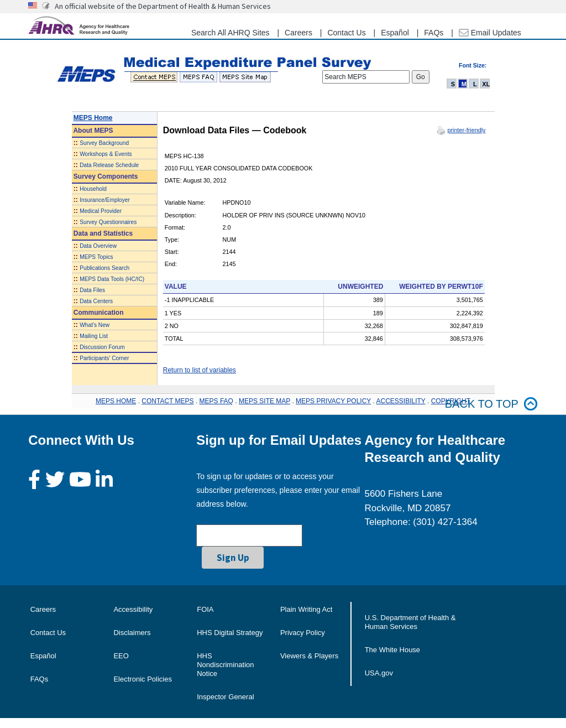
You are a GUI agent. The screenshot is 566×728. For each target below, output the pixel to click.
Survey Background (104, 143)
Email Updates (490, 33)
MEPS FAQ (216, 401)
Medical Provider (101, 211)
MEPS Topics (96, 257)
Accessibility (133, 609)
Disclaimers (132, 633)
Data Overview (98, 246)
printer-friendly (466, 130)
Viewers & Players (309, 656)
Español (395, 33)
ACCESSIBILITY (401, 401)
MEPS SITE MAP (264, 401)
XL (486, 84)
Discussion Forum (102, 347)
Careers (298, 33)
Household (93, 189)
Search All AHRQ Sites (230, 33)
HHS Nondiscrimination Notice (225, 665)
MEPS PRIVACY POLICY (333, 401)
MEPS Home (93, 118)
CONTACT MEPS (167, 401)
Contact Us (346, 33)
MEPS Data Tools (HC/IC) (112, 279)
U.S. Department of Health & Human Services (410, 622)
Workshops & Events (106, 154)
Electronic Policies (143, 679)
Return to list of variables (200, 370)
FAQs (434, 33)
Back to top (491, 404)
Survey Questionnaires (108, 222)
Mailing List (94, 336)
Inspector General (225, 697)
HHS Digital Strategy (230, 633)
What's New (95, 325)
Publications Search (104, 268)
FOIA (205, 609)
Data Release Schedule (109, 165)
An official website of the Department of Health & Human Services (163, 6)
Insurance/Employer (105, 200)
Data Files (92, 290)
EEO (121, 656)
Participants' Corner (104, 358)
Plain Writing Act (306, 609)
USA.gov (379, 673)
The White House (392, 650)
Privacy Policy (303, 633)
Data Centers (96, 301)
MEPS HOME (116, 401)
